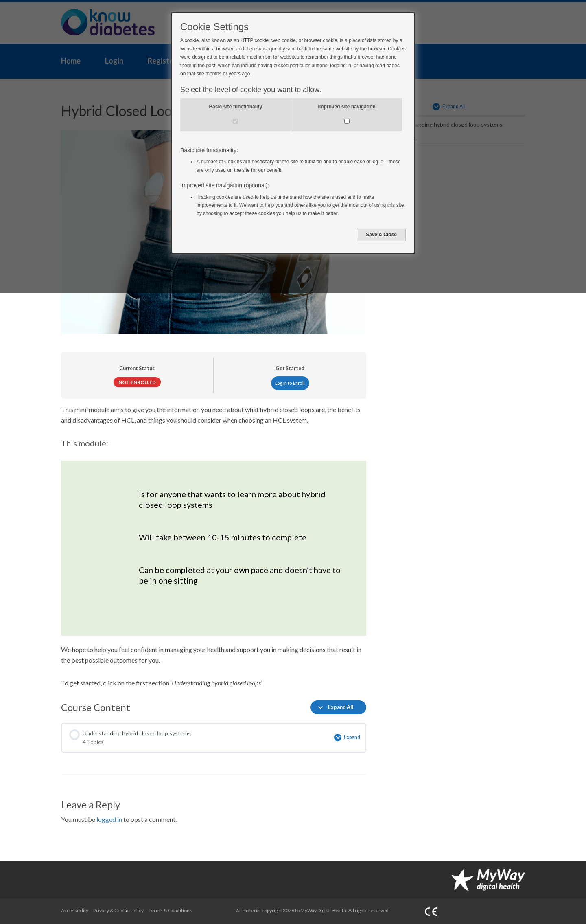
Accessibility (75, 910)
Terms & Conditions (170, 910)
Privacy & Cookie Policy (118, 910)
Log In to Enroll (290, 383)
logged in (109, 819)
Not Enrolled (137, 382)
